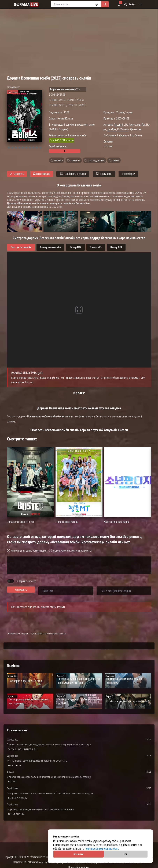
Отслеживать (42, 174)
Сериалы (26, 634)
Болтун (12, 782)
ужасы (116, 160)
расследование (96, 160)
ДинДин (112, 129)
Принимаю (78, 854)
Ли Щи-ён (119, 124)
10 (40, 147)
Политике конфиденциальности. (102, 849)
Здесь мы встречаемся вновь (23, 749)
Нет (126, 854)
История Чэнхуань (18, 798)
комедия (75, 160)
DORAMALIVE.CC (14, 634)
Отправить (21, 590)
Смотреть (17, 174)
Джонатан (135, 129)
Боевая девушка (16, 814)
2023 (66, 112)
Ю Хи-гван (123, 129)
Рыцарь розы (15, 765)
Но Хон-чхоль (133, 124)
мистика (58, 160)
